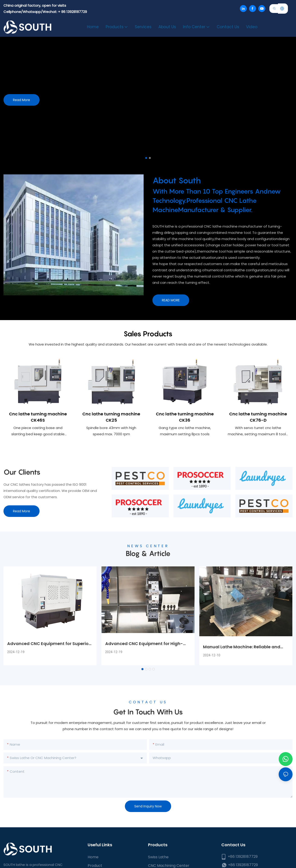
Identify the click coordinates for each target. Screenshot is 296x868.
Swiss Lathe (158, 860)
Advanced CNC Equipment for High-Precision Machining (144, 647)
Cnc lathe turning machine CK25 (111, 418)
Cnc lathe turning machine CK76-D (258, 418)
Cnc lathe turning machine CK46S (38, 418)
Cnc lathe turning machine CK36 (185, 418)
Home (93, 860)
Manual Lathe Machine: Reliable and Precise (242, 650)
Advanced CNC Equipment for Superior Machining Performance (49, 647)
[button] (146, 158)
